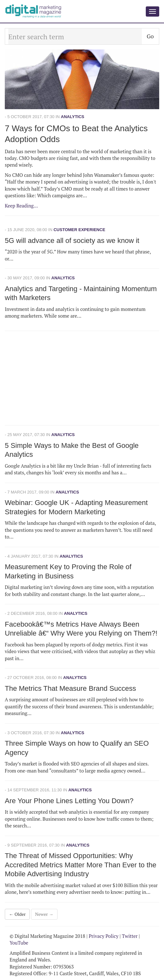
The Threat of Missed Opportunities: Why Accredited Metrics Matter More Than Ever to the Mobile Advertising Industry (81, 865)
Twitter (130, 936)
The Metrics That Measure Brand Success (70, 688)
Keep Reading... (21, 206)
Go (150, 36)
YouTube (19, 943)
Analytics (72, 117)
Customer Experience (79, 230)
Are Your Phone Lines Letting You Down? (69, 801)
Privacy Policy (103, 936)
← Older (17, 914)
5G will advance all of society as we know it (72, 241)
